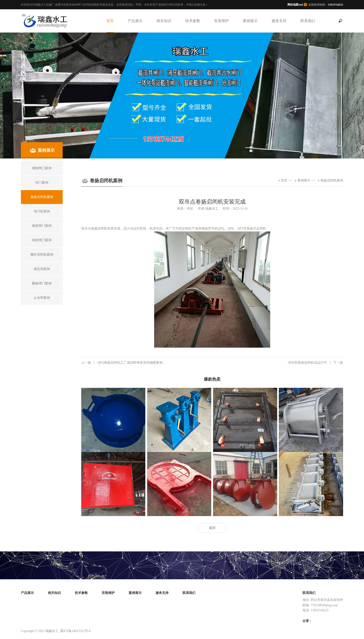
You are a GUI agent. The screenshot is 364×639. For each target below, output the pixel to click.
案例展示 (250, 21)
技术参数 (193, 21)
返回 (212, 528)
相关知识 (164, 21)
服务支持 (279, 21)
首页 (110, 21)
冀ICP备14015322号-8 (75, 631)
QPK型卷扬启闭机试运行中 (315, 363)
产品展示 (135, 21)
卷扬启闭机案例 (332, 180)
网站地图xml (295, 5)
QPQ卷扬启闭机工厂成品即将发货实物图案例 (122, 363)
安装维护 (221, 21)
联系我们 (308, 21)
